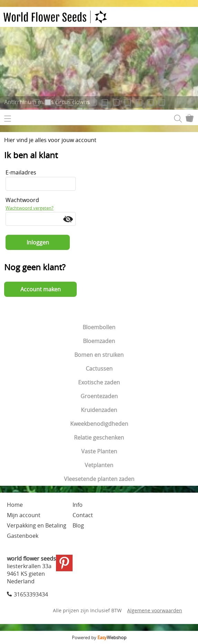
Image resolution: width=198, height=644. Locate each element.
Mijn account (24, 515)
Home (15, 505)
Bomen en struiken (99, 355)
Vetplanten (99, 465)
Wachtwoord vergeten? (30, 208)
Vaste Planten (99, 451)
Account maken (41, 289)
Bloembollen (99, 327)
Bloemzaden (99, 341)
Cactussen (99, 369)
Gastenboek (23, 536)
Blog (78, 525)
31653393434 (31, 594)
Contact (83, 515)
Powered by (99, 637)
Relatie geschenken (99, 437)
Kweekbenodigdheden (99, 424)
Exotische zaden (99, 382)
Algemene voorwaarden (155, 610)
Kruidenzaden (99, 410)
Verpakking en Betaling (37, 525)
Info (78, 505)
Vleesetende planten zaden (99, 479)
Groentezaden (99, 396)
